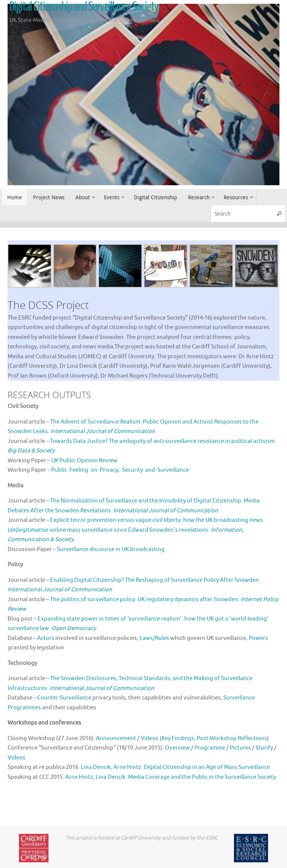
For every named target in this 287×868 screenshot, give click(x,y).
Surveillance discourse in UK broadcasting (111, 549)
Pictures (240, 748)
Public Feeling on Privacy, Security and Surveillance (120, 470)
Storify (264, 748)
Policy (15, 565)
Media (16, 486)
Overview (177, 748)
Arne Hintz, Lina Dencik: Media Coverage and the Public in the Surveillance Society (171, 777)
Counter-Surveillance (64, 698)
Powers (258, 638)
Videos (150, 738)
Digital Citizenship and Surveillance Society (84, 7)
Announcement (116, 738)
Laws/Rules (154, 638)
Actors (46, 638)
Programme (210, 748)
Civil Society (23, 406)
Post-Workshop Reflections (232, 738)
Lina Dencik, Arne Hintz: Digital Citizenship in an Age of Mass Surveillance (175, 767)
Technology (22, 663)
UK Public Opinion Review (84, 461)
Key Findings (178, 738)
